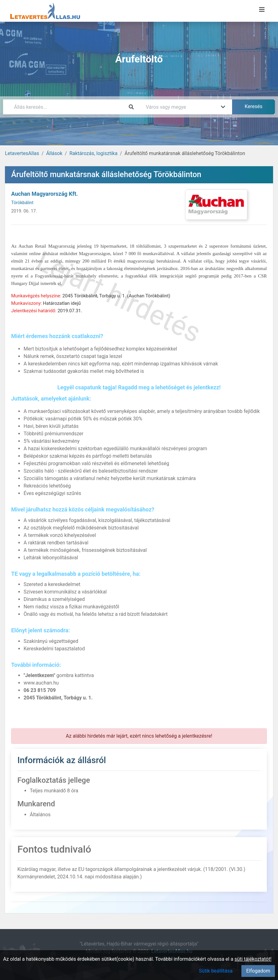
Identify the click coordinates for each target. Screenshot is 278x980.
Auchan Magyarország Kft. (45, 194)
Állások (54, 153)
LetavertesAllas (22, 153)
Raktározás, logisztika (94, 153)
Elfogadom (258, 971)
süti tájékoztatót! (253, 959)
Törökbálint (22, 203)
